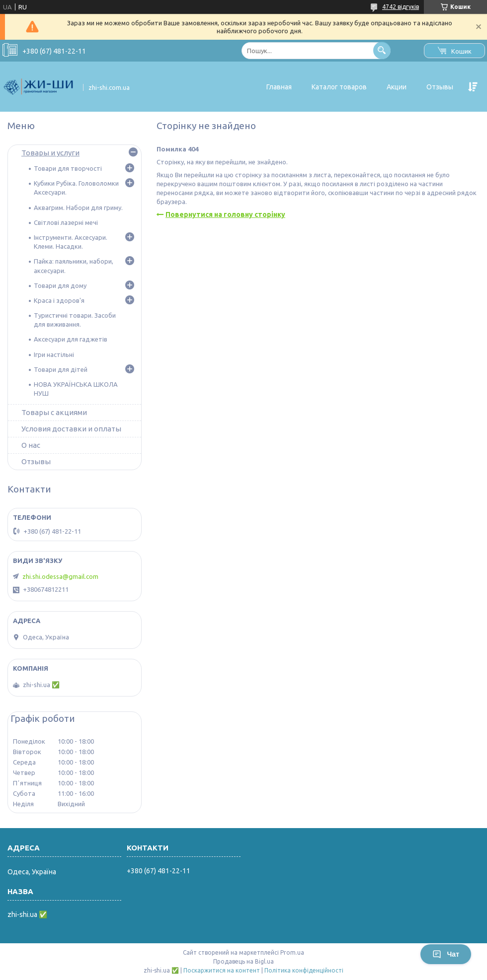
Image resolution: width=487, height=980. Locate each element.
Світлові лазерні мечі (66, 222)
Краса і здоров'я (59, 300)
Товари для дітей (61, 369)
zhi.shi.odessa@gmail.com (60, 576)
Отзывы (440, 87)
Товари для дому (60, 285)
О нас (31, 445)
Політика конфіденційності (304, 970)
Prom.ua (292, 952)
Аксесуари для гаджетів (71, 339)
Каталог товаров (339, 87)
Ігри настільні (54, 354)
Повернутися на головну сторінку (225, 214)
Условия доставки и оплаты (71, 429)
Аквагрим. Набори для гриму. (78, 208)
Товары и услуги (50, 153)
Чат (446, 954)
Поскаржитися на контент (222, 970)
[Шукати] (382, 50)
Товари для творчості (68, 168)
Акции (397, 87)
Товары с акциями (54, 412)
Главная (279, 87)
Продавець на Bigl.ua (243, 961)
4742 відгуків (401, 7)
